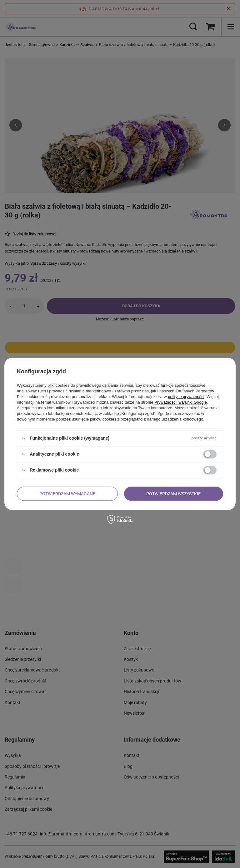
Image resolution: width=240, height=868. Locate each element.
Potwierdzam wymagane (67, 494)
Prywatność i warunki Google (181, 402)
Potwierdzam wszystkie (173, 494)
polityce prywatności (186, 397)
